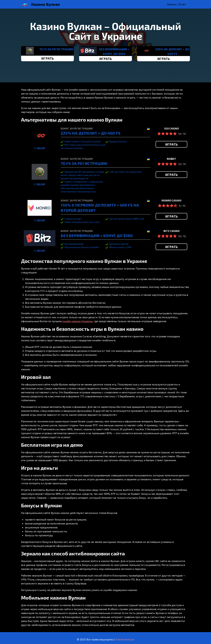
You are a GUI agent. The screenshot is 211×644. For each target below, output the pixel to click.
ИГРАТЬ (48, 58)
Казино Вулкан (45, 4)
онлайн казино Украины (77, 321)
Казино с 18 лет (176, 4)
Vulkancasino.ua (125, 639)
